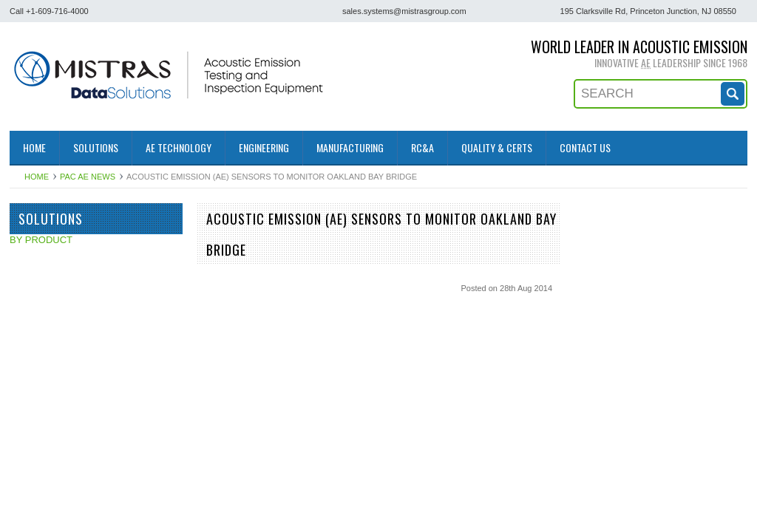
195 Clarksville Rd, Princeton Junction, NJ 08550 (648, 11)
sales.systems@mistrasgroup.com (404, 11)
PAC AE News (88, 177)
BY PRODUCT (41, 240)
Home (37, 177)
